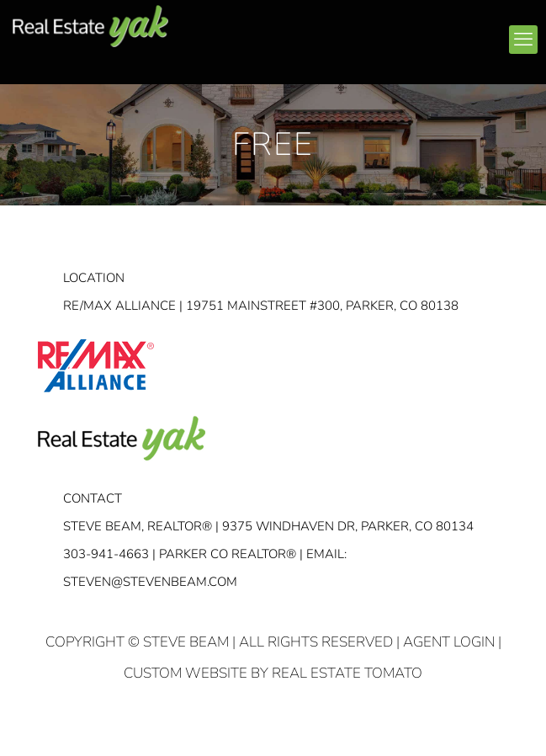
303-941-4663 (106, 554)
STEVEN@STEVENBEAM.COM (150, 582)
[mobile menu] (523, 40)
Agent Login (449, 642)
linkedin (358, 33)
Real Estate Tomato (347, 673)
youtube (390, 33)
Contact (93, 498)
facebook (326, 33)
